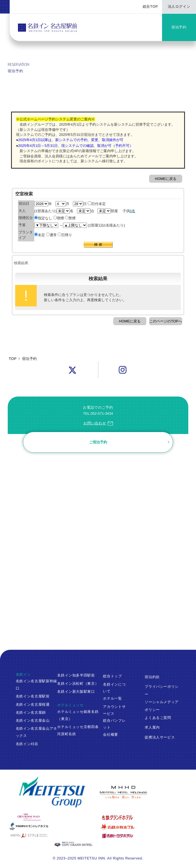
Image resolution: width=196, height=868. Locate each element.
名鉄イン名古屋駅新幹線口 (36, 685)
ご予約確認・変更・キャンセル (24, 481)
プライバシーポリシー (162, 690)
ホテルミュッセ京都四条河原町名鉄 (78, 730)
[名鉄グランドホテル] (142, 817)
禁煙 (70, 218)
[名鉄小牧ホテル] (142, 827)
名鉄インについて (114, 688)
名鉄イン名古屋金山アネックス (36, 732)
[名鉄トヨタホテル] (142, 836)
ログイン (27, 506)
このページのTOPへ (166, 321)
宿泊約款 (152, 677)
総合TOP (150, 6)
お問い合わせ (98, 423)
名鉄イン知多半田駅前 (76, 675)
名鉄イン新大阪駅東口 (76, 692)
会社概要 (111, 734)
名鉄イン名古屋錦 (31, 712)
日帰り (65, 235)
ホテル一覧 (112, 698)
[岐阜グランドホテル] (98, 844)
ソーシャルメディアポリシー (162, 706)
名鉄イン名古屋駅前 (33, 696)
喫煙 (59, 218)
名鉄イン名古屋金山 (33, 720)
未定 (40, 235)
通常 (51, 235)
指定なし (43, 218)
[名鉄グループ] (52, 792)
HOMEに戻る (166, 179)
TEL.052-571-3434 (98, 413)
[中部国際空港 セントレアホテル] (54, 826)
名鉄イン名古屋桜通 (33, 704)
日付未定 (97, 204)
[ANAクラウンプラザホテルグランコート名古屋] (54, 817)
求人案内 (152, 727)
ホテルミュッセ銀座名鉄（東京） (78, 715)
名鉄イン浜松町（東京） (78, 684)
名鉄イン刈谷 (27, 744)
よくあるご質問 (158, 717)
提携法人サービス (160, 737)
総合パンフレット (114, 724)
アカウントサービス (114, 710)
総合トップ (112, 676)
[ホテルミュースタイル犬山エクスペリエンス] (54, 836)
